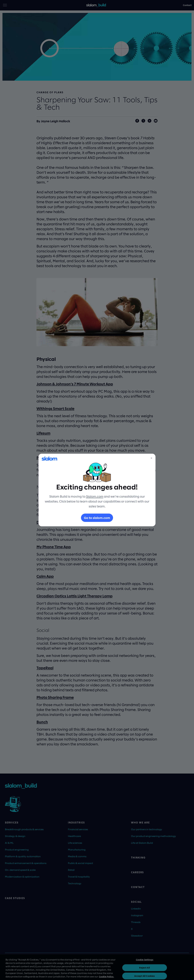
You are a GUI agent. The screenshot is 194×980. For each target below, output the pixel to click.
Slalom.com (95, 496)
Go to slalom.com (97, 518)
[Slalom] (49, 459)
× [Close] (151, 458)
